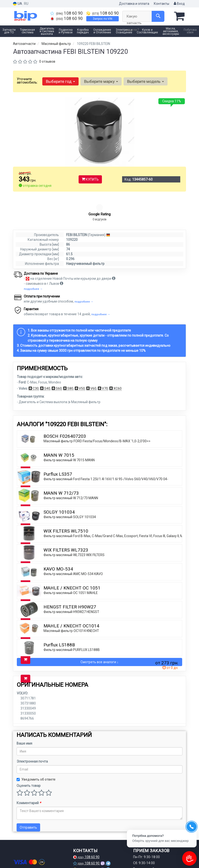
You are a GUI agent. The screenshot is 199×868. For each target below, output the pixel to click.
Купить (90, 179)
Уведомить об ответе (36, 750)
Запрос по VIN (103, 19)
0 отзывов (47, 61)
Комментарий (29, 774)
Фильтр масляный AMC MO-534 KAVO (73, 545)
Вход (179, 4)
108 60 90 (66, 13)
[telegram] (32, 856)
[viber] (40, 856)
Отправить (28, 798)
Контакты (162, 4)
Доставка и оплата (134, 4)
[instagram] (25, 856)
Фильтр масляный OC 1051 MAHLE (71, 564)
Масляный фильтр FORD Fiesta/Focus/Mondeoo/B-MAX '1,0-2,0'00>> (97, 412)
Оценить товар (29, 756)
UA (18, 4)
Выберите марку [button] (101, 81)
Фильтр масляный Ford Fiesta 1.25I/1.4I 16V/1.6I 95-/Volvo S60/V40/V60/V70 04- (106, 450)
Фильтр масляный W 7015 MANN (69, 431)
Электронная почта (32, 732)
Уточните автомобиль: (27, 81)
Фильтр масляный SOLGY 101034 (70, 488)
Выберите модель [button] (146, 81)
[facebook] (17, 856)
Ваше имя (24, 714)
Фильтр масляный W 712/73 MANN (71, 469)
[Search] (158, 16)
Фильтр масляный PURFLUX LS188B (72, 620)
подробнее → (33, 260)
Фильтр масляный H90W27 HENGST (71, 583)
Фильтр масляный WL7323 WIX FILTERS (74, 526)
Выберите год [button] (60, 81)
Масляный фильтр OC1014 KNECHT (71, 601)
